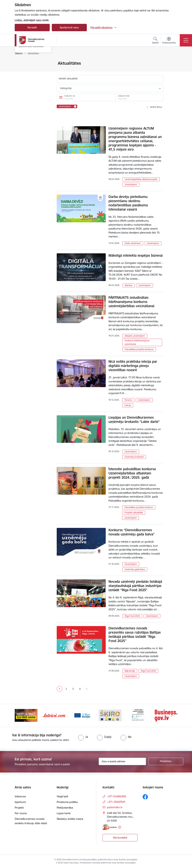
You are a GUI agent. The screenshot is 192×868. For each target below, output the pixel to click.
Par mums (21, 813)
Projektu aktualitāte (134, 513)
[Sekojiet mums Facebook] (145, 797)
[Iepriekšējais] (20, 715)
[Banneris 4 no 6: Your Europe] (110, 715)
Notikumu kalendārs (30, 63)
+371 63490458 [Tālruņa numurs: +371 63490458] (116, 796)
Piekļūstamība (65, 808)
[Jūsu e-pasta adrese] (122, 761)
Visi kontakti (120, 838)
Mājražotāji (130, 671)
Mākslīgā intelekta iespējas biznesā (136, 255)
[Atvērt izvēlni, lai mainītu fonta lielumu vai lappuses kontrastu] (169, 41)
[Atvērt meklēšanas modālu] (156, 41)
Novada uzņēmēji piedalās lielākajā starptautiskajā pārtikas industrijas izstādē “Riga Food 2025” (135, 586)
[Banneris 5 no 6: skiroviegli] (138, 715)
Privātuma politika (67, 802)
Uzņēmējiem (131, 185)
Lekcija (128, 405)
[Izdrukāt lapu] (172, 62)
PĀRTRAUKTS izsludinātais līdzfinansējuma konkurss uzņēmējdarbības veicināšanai (131, 302)
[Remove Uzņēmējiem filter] (75, 106)
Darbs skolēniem (133, 243)
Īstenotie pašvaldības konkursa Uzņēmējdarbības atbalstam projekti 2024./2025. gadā (132, 473)
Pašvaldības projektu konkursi (139, 507)
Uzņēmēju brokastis (134, 457)
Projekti (19, 808)
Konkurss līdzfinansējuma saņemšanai (137, 342)
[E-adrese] (110, 827)
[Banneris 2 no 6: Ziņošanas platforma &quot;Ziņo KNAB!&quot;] (54, 715)
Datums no (70, 96)
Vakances (20, 796)
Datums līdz (124, 96)
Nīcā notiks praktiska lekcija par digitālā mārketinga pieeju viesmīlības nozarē (133, 366)
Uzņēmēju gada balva (135, 569)
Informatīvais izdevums (32, 76)
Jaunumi (23, 70)
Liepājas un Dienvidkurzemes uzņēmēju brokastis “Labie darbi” (134, 420)
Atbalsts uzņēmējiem (135, 336)
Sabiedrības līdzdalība (31, 88)
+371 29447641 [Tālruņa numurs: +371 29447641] (116, 802)
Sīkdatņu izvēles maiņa (70, 819)
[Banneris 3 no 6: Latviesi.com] (82, 715)
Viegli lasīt (62, 796)
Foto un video (27, 82)
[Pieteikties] (166, 761)
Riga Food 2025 (132, 616)
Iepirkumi (20, 802)
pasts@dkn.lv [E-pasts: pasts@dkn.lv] (115, 807)
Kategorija (66, 88)
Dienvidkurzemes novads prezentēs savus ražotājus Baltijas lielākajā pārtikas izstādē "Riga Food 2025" (135, 634)
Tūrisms (128, 400)
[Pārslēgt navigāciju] (186, 40)
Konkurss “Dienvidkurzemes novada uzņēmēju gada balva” (132, 532)
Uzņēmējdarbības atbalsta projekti (141, 179)
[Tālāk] (172, 715)
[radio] (83, 737)
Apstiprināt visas (69, 27)
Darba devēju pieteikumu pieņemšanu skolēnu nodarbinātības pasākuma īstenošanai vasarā (128, 203)
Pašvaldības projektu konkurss (139, 349)
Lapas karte (64, 813)
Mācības (129, 285)
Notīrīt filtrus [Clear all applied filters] (156, 107)
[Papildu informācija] (120, 827)
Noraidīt (32, 27)
